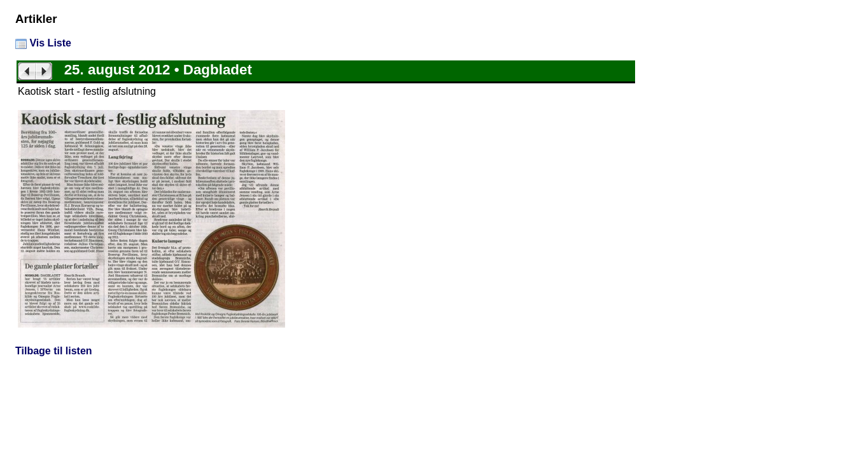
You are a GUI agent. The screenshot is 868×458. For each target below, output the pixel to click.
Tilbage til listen (54, 351)
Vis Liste (43, 43)
